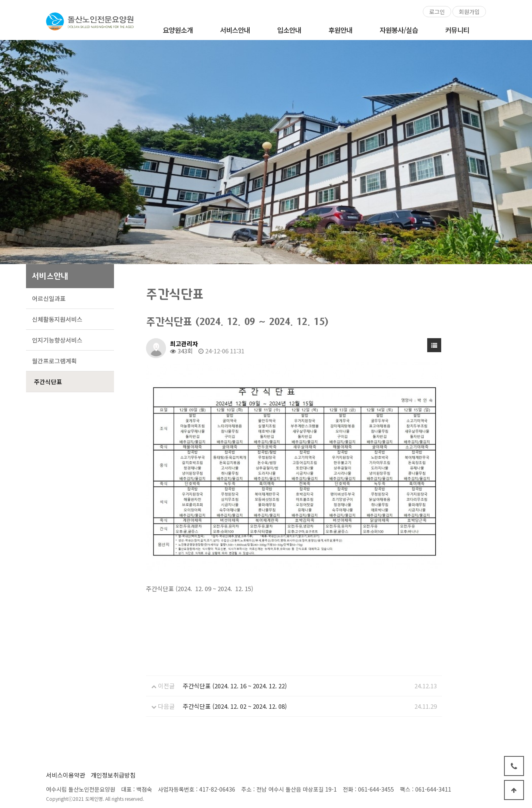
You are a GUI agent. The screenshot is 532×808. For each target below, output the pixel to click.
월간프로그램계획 (54, 361)
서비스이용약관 (66, 775)
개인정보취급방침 (113, 775)
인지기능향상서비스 (57, 340)
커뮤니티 (457, 30)
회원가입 (469, 12)
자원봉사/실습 (399, 30)
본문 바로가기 (0, 0)
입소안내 (289, 30)
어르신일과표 (49, 298)
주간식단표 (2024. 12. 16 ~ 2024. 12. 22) (235, 686)
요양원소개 (178, 30)
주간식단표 (48, 382)
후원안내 (340, 30)
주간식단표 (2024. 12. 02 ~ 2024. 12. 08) (235, 706)
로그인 (437, 12)
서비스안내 (235, 30)
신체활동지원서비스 (57, 319)
